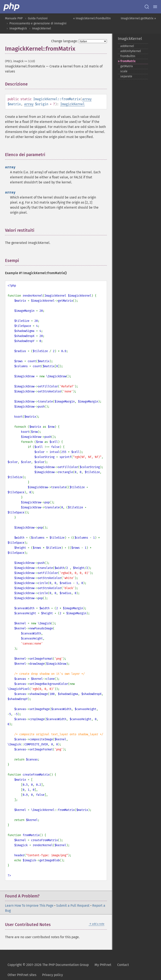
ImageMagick (18, 28)
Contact (123, 965)
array (87, 99)
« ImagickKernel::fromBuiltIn (92, 18)
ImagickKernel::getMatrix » (138, 18)
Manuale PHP (14, 18)
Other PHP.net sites (22, 975)
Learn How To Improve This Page (29, 906)
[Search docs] (147, 7)
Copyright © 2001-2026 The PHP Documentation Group (48, 965)
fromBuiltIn (128, 56)
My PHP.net (103, 965)
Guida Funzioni (38, 18)
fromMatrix (128, 61)
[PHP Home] (12, 7)
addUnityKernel (131, 51)
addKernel (127, 46)
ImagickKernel (42, 28)
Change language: (64, 41)
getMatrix (127, 66)
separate (126, 76)
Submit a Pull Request (73, 906)
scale (124, 71)
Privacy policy (53, 975)
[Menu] (155, 7)
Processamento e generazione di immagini (38, 23)
